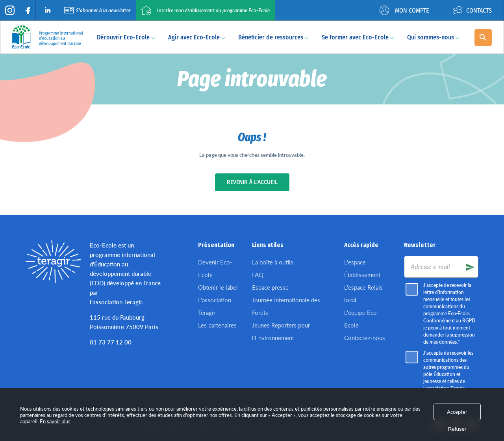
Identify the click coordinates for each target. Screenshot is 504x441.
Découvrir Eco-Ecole (126, 37)
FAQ (258, 275)
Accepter (457, 412)
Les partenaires (217, 325)
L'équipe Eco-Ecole (362, 319)
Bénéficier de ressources (273, 37)
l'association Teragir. (117, 302)
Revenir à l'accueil (252, 182)
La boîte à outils (273, 262)
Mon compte (404, 10)
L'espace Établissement (362, 268)
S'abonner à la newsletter (97, 10)
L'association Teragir (215, 306)
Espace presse (270, 287)
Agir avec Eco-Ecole (197, 37)
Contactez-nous (365, 338)
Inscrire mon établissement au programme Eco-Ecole (206, 10)
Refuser (457, 429)
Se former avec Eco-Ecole (358, 37)
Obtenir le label (218, 287)
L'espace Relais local (363, 294)
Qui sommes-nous (433, 37)
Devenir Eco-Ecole (215, 268)
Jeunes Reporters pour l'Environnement (281, 331)
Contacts (472, 10)
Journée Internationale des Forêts (286, 306)
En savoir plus (55, 421)
